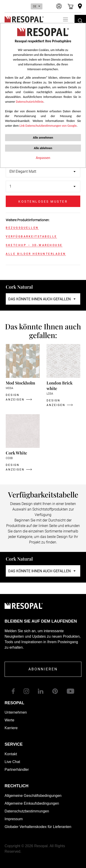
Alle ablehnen (43, 148)
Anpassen (43, 158)
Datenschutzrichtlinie (30, 102)
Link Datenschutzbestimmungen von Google (48, 126)
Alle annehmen (43, 138)
